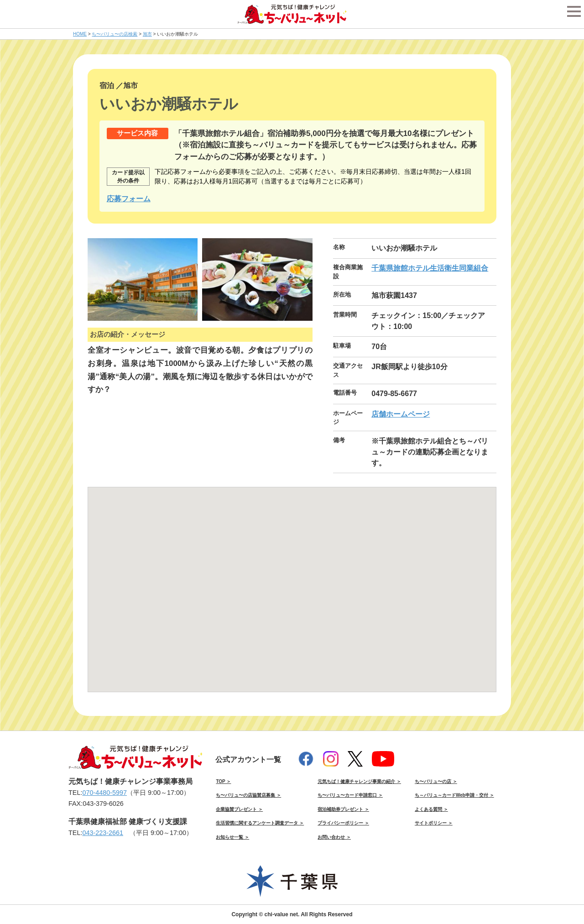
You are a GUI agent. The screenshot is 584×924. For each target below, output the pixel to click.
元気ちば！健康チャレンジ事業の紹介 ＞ (359, 781)
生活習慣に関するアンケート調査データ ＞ (260, 823)
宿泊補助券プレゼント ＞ (343, 809)
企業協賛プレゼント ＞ (239, 809)
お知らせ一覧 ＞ (232, 837)
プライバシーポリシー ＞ (343, 823)
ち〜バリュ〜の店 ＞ (436, 781)
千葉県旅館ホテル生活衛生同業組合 (430, 268)
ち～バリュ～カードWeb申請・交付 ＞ (454, 795)
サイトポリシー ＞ (434, 823)
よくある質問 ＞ (431, 809)
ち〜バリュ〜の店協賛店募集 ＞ (248, 795)
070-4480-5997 (104, 793)
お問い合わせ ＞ (334, 837)
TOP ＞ (223, 781)
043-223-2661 (103, 833)
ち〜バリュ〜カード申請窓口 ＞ (350, 795)
